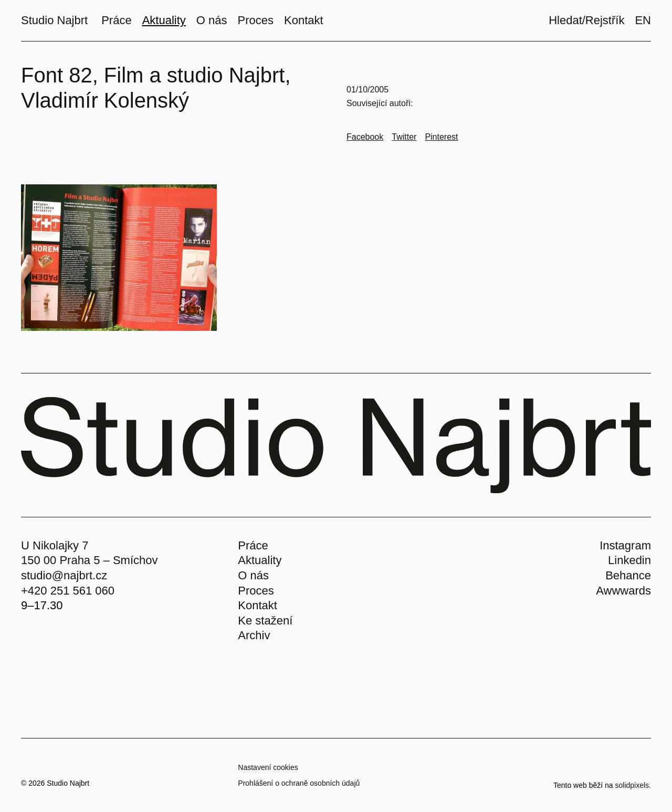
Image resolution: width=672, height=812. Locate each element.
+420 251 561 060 (68, 591)
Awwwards (623, 591)
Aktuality (260, 560)
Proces (256, 591)
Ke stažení (265, 621)
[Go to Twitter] (404, 137)
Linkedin (629, 560)
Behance (628, 575)
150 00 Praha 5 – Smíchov (90, 560)
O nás (253, 575)
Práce (253, 545)
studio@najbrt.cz (64, 575)
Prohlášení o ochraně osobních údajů (299, 783)
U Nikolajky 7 (55, 545)
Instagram (625, 545)
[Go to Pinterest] (441, 137)
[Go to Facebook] (365, 137)
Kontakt (258, 605)
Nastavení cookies (268, 767)
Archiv (254, 635)
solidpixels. (633, 785)
